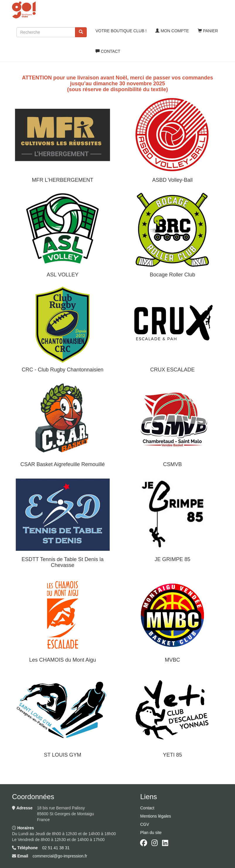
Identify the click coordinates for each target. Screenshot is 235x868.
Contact (108, 51)
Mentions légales (155, 816)
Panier (208, 31)
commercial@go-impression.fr (60, 856)
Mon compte (172, 31)
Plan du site (151, 833)
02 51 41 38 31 (56, 848)
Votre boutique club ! (121, 31)
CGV (144, 824)
